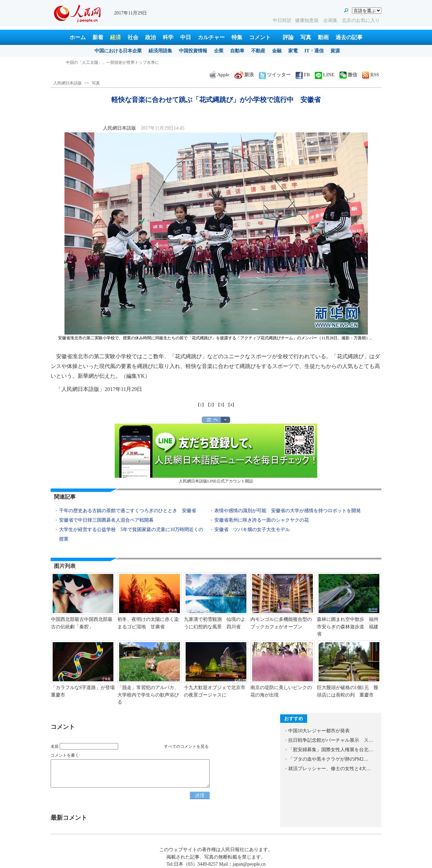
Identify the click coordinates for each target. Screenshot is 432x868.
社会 (133, 37)
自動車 (237, 51)
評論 (288, 37)
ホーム (78, 37)
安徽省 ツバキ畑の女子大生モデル (252, 530)
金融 (277, 51)
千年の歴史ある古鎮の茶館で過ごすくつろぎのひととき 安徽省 (128, 511)
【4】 (231, 405)
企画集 (331, 20)
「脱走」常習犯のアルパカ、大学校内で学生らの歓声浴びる (148, 695)
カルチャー (211, 37)
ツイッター (275, 75)
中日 (186, 37)
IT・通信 (314, 51)
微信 (348, 75)
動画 (323, 37)
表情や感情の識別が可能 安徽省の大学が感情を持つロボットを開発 (288, 511)
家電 (293, 51)
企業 (219, 51)
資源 (335, 51)
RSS (371, 75)
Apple (219, 75)
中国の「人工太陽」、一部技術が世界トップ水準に (112, 62)
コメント (260, 37)
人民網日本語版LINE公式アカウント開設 (216, 454)
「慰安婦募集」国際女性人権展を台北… (331, 750)
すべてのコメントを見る (186, 746)
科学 (168, 37)
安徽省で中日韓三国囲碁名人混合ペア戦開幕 (106, 520)
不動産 (258, 51)
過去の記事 (349, 37)
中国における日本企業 (118, 51)
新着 (98, 37)
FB (303, 75)
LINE (325, 75)
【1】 (201, 405)
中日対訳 (282, 20)
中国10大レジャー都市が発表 (319, 731)
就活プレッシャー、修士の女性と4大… (330, 769)
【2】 (211, 405)
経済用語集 (160, 51)
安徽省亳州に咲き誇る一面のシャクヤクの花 (262, 520)
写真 (306, 37)
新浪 (244, 75)
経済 (115, 37)
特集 (237, 37)
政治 (151, 37)
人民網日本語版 (67, 83)
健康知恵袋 (307, 20)
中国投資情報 (193, 51)
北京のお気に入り (361, 20)
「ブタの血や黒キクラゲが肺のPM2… (328, 759)
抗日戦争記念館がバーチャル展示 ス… (331, 740)
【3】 (221, 405)
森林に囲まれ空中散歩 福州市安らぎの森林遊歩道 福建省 (348, 627)
